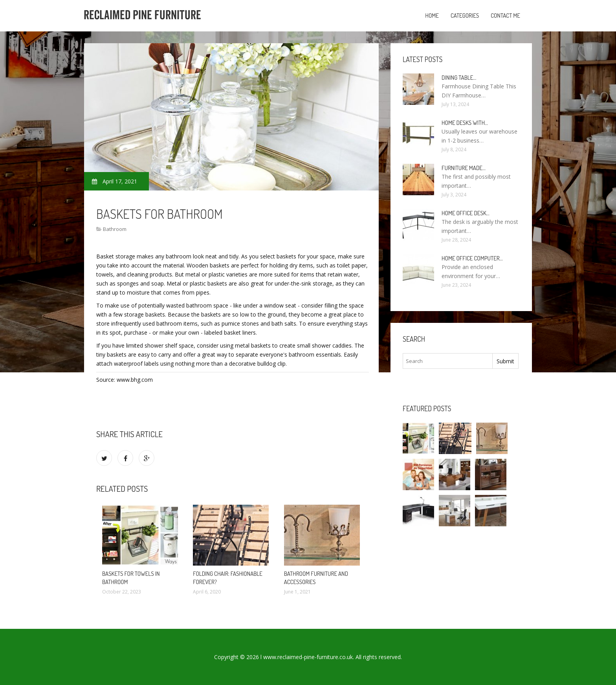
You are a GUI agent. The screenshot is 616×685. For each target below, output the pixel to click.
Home (432, 16)
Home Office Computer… (472, 258)
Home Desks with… (465, 123)
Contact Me (505, 16)
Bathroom (115, 229)
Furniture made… (464, 168)
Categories (465, 16)
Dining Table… (459, 78)
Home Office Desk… (466, 213)
